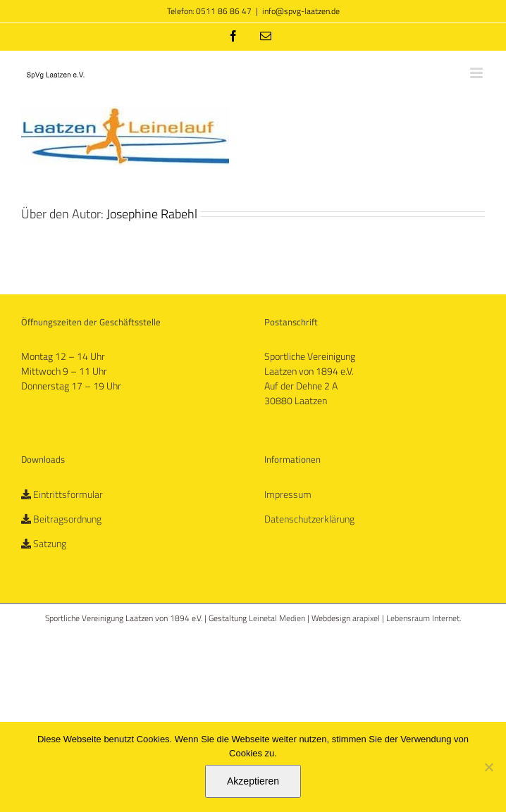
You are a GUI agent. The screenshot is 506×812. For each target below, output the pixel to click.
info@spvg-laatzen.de (301, 11)
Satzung (50, 543)
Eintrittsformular (68, 494)
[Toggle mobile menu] (477, 73)
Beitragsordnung (67, 519)
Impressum (288, 494)
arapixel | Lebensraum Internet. (407, 618)
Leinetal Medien (278, 618)
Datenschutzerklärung (309, 519)
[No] (488, 767)
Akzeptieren (253, 781)
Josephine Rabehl (152, 214)
